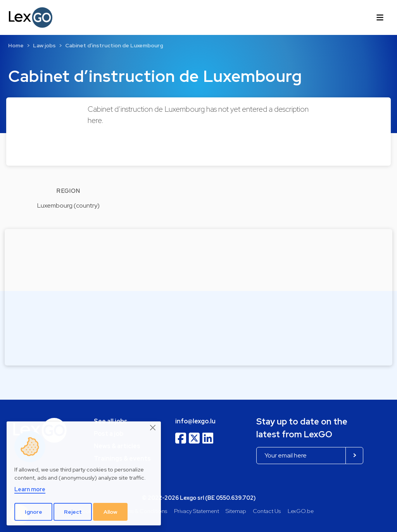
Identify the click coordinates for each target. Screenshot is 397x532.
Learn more (30, 489)
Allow (110, 512)
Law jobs (44, 45)
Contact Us (267, 511)
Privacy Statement (197, 511)
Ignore (34, 512)
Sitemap (236, 511)
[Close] (153, 428)
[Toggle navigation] (380, 17)
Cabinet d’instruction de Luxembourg (114, 45)
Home (16, 45)
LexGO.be (301, 511)
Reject (73, 512)
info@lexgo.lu (195, 421)
